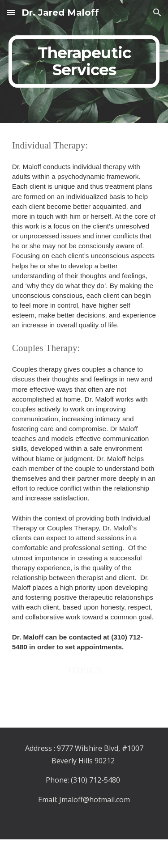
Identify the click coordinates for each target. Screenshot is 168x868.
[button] (11, 12)
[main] (84, 61)
